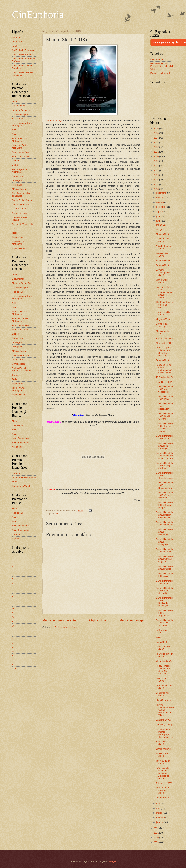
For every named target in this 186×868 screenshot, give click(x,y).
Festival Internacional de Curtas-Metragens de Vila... (165, 710)
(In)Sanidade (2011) (162, 631)
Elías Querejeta (163, 700)
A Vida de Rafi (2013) (163, 240)
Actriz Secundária (21, 156)
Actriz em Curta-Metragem (20, 146)
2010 (156, 837)
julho (159, 216)
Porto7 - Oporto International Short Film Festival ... (163, 670)
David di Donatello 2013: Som (165, 437)
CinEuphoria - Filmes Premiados (22, 67)
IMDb (15, 46)
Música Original (20, 189)
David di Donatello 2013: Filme (165, 398)
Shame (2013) (163, 234)
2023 (156, 142)
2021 (156, 152)
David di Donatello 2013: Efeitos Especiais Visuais (165, 427)
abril (159, 808)
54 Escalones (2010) (162, 755)
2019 (156, 161)
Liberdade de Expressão (24, 477)
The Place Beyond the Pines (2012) (165, 305)
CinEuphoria (38, 14)
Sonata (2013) (163, 360)
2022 (156, 147)
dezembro (161, 193)
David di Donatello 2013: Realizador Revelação (165, 602)
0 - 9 (14, 669)
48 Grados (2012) (164, 377)
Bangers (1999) (163, 720)
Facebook (17, 37)
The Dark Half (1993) (162, 255)
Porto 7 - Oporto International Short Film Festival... (164, 352)
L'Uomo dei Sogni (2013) (164, 313)
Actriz (15, 134)
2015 (156, 180)
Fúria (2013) (162, 642)
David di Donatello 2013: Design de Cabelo (165, 466)
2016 (156, 175)
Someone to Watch (21, 486)
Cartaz (15, 228)
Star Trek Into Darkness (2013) (162, 790)
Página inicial (97, 620)
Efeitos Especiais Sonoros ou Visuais (22, 369)
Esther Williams (163, 749)
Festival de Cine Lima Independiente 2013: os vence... (164, 292)
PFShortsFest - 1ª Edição (164, 655)
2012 (156, 828)
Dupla (15, 165)
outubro (160, 202)
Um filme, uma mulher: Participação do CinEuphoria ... (165, 733)
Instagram (17, 42)
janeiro (160, 822)
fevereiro (161, 818)
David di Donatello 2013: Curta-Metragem (165, 495)
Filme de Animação (21, 110)
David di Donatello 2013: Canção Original (165, 559)
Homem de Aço (54, 121)
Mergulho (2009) (164, 661)
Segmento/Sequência (23, 224)
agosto (160, 212)
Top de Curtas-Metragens (19, 243)
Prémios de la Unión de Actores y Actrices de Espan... (162, 773)
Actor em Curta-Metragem (20, 140)
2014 (156, 184)
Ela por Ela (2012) (165, 798)
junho (159, 221)
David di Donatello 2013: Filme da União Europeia (165, 456)
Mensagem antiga (131, 620)
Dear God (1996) (164, 382)
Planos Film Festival (160, 73)
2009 (156, 842)
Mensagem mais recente (59, 620)
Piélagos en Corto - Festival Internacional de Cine (162, 66)
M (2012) (160, 637)
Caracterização (19, 213)
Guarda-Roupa (19, 209)
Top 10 (15, 538)
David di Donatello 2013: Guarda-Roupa (165, 505)
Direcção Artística (21, 204)
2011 (156, 833)
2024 (156, 138)
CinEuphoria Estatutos (23, 50)
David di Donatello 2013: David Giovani (165, 416)
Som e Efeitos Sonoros (23, 200)
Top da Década (19, 248)
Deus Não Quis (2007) (163, 648)
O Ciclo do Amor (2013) (164, 247)
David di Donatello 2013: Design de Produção (165, 515)
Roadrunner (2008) (162, 680)
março (160, 813)
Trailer (15, 233)
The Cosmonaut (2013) (164, 762)
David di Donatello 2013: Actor (165, 582)
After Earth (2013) (164, 343)
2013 (156, 189)
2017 (156, 170)
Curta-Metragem (20, 114)
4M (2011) (161, 225)
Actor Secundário (20, 152)
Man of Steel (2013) (162, 281)
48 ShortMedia (163, 261)
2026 (156, 128)
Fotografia (17, 185)
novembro (161, 198)
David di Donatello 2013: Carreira (165, 550)
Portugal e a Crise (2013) (164, 687)
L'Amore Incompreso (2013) (163, 272)
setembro (161, 207)
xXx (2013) (161, 229)
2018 (156, 166)
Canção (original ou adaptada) (22, 194)
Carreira (16, 473)
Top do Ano (18, 237)
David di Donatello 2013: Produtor (165, 523)
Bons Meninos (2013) (163, 694)
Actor (15, 130)
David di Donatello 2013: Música (165, 568)
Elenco (15, 161)
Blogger (112, 861)
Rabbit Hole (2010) (161, 743)
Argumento (17, 176)
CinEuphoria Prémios (22, 54)
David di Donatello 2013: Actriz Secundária (165, 591)
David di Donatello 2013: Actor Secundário (165, 623)
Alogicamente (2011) (162, 332)
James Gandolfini (164, 338)
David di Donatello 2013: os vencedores (165, 389)
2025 (156, 133)
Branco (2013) (163, 265)
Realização (18, 119)
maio (159, 804)
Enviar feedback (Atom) (66, 627)
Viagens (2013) (163, 319)
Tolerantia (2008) (164, 783)
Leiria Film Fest (158, 59)
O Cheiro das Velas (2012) (163, 325)
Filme (15, 101)
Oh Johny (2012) (164, 725)
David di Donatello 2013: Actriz (165, 575)
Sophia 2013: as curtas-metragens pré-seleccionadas (164, 369)
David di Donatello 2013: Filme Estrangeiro (165, 446)
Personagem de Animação (20, 171)
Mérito (15, 482)
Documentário (19, 106)
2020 (156, 156)
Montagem (17, 180)
